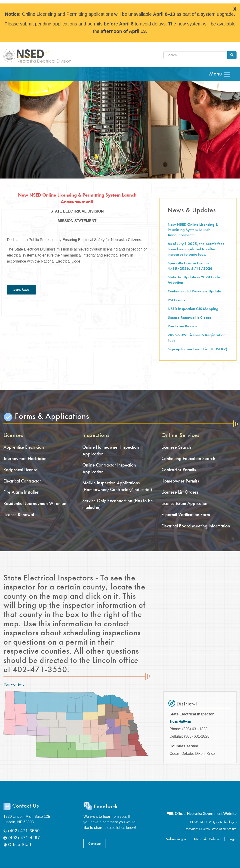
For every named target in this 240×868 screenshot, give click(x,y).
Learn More (21, 290)
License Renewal (19, 514)
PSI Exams (176, 300)
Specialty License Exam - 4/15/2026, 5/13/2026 (190, 266)
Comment (94, 843)
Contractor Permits (179, 470)
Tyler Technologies (225, 822)
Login (233, 839)
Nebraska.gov (176, 839)
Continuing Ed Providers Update (194, 291)
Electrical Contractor (22, 481)
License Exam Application (185, 503)
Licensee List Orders (180, 492)
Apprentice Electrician (24, 447)
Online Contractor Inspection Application (109, 468)
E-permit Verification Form (186, 514)
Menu (220, 74)
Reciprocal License (20, 470)
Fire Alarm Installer (21, 492)
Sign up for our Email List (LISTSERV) (197, 349)
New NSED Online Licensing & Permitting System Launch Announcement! (193, 230)
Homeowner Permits (180, 481)
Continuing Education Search (188, 458)
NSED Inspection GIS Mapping (193, 309)
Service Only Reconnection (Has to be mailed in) (118, 504)
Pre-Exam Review (183, 326)
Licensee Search (176, 447)
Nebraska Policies (207, 839)
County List (14, 685)
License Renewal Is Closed (190, 318)
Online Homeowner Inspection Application (111, 450)
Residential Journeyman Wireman (35, 503)
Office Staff (20, 845)
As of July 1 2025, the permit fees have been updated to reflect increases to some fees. (196, 249)
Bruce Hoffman (180, 722)
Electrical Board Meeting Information (196, 526)
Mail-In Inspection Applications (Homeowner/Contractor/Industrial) (117, 486)
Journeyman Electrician (25, 458)
